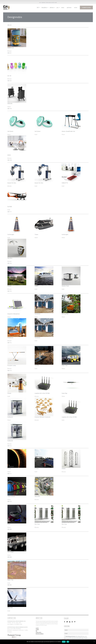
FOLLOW (66, 614)
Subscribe (76, 639)
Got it (64, 642)
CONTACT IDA (12, 614)
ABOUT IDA (39, 614)
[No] (94, 642)
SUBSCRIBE (67, 621)
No (68, 642)
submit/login (86, 8)
